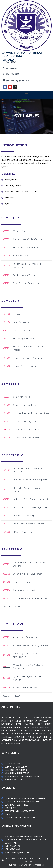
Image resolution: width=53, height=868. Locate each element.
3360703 (7, 655)
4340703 (7, 516)
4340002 (7, 480)
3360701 (7, 637)
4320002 (7, 339)
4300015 (7, 256)
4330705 (7, 438)
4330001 (7, 397)
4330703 (7, 421)
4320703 (7, 366)
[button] (26, 95)
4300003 (7, 248)
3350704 (7, 590)
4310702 (7, 283)
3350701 (7, 564)
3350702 (7, 574)
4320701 (7, 348)
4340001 (7, 470)
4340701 (7, 499)
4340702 (7, 507)
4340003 (7, 490)
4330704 (7, 430)
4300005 (7, 314)
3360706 (7, 688)
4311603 (7, 330)
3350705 (7, 598)
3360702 (7, 645)
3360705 (7, 678)
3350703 (7, 582)
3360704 (7, 667)
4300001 (7, 231)
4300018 (7, 265)
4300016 (7, 322)
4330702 (7, 413)
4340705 (7, 532)
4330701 (7, 405)
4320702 (7, 358)
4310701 (7, 275)
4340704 (7, 524)
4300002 (7, 239)
